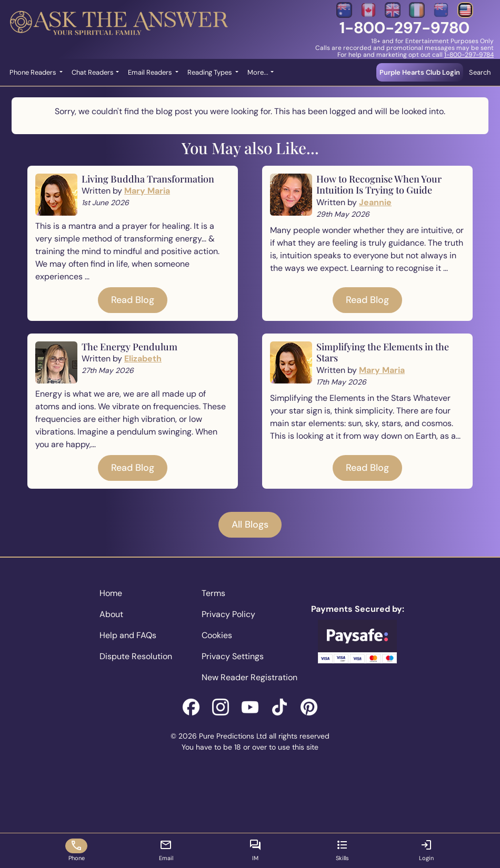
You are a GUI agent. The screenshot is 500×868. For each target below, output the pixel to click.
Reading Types (211, 72)
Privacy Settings (233, 656)
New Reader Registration (249, 677)
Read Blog (133, 300)
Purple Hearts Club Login (420, 72)
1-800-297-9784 (469, 55)
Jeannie (375, 202)
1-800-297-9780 (404, 28)
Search (480, 72)
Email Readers (151, 72)
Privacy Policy (228, 614)
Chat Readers (93, 72)
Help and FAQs (128, 635)
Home (111, 593)
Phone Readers (34, 72)
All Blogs (250, 524)
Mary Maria (147, 191)
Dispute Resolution (136, 656)
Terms (213, 593)
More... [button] (258, 72)
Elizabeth (143, 359)
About (111, 614)
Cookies (217, 635)
